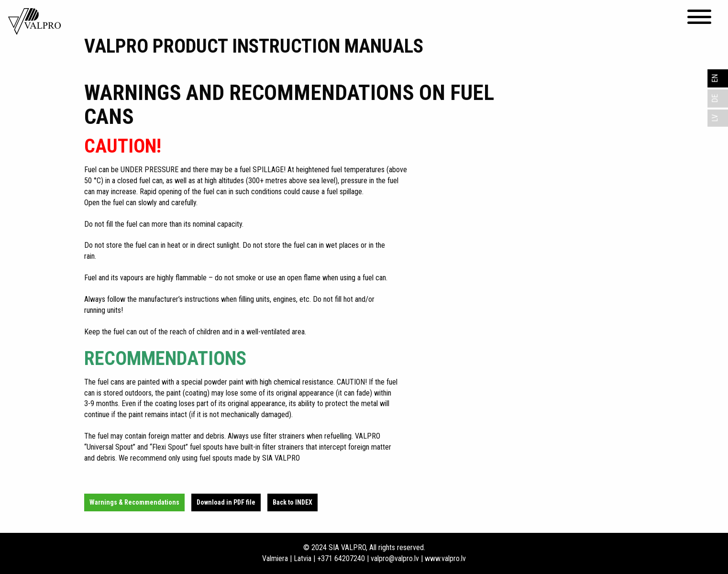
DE (715, 99)
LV (715, 118)
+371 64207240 (341, 558)
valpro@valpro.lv (395, 558)
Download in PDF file (226, 502)
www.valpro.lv (445, 558)
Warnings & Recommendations (134, 502)
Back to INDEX (292, 502)
